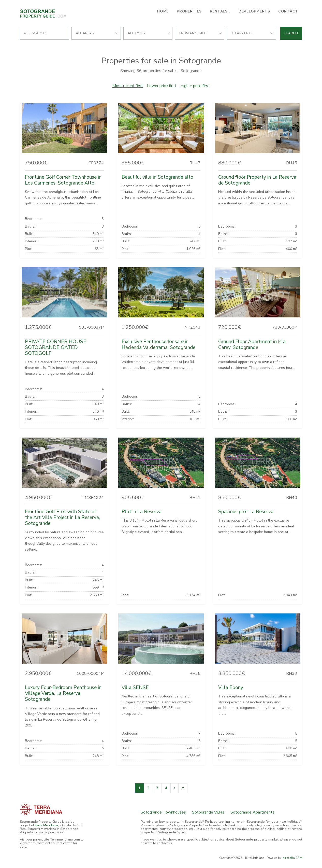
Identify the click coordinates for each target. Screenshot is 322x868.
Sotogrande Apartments (252, 812)
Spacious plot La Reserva (246, 512)
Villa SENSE (135, 688)
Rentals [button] (219, 11)
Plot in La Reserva (142, 512)
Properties (189, 11)
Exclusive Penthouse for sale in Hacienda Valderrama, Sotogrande (158, 345)
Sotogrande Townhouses (163, 812)
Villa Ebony (231, 688)
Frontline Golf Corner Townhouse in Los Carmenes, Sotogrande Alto (63, 180)
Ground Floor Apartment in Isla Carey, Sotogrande (252, 345)
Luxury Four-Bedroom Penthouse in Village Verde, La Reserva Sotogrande (63, 693)
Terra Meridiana (46, 825)
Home (163, 11)
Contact (288, 11)
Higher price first (195, 86)
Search (291, 33)
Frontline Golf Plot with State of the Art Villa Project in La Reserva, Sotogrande (62, 517)
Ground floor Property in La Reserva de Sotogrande (257, 180)
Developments (254, 11)
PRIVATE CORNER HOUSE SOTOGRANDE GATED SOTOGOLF (56, 347)
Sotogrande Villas (208, 812)
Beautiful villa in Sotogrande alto (157, 177)
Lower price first (162, 86)
